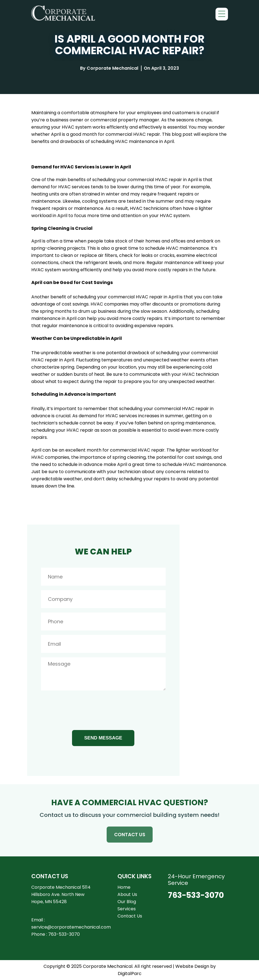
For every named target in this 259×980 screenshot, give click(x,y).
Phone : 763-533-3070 (56, 934)
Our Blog (127, 902)
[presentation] (83, 708)
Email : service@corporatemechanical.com (71, 923)
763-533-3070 (196, 895)
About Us (127, 894)
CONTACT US (130, 835)
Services (127, 909)
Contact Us (130, 916)
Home (124, 887)
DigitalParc (130, 974)
